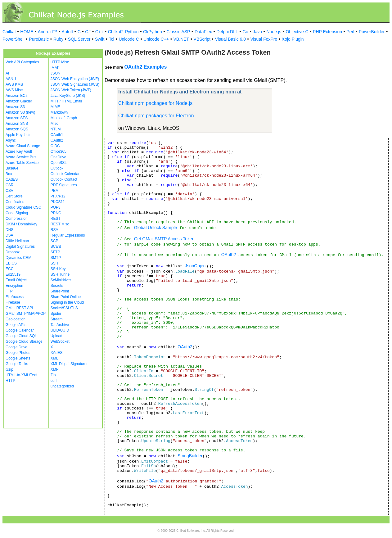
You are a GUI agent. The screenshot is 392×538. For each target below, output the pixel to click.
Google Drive (16, 347)
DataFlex (203, 32)
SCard (56, 246)
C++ (99, 32)
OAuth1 (57, 135)
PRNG (56, 213)
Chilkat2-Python (123, 32)
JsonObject (196, 266)
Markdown (59, 112)
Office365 (59, 151)
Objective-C (297, 32)
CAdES (12, 179)
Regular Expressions (68, 235)
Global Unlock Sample (156, 228)
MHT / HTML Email (66, 101)
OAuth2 (57, 140)
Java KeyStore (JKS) (68, 96)
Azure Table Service (22, 163)
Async (11, 140)
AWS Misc (14, 90)
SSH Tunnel (61, 274)
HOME (27, 32)
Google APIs (16, 325)
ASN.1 (11, 79)
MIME (55, 107)
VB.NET (181, 39)
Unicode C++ (156, 39)
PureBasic (39, 39)
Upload (56, 336)
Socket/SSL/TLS (64, 308)
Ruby (59, 39)
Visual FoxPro (264, 39)
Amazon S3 (15, 107)
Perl (351, 32)
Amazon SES (17, 118)
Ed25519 (13, 274)
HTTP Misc (60, 62)
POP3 (56, 207)
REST (56, 219)
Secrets (57, 286)
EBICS (11, 263)
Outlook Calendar (65, 174)
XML (54, 358)
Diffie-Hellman (17, 241)
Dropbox (13, 252)
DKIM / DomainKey (21, 224)
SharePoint (60, 291)
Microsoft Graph (64, 118)
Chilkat (9, 32)
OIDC (55, 146)
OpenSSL (59, 163)
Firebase (13, 302)
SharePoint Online (66, 297)
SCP (54, 241)
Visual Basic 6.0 (230, 39)
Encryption (14, 286)
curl (54, 381)
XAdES (57, 353)
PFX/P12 (58, 196)
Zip (53, 375)
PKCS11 (58, 202)
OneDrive (59, 157)
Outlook (57, 168)
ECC (9, 269)
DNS (9, 230)
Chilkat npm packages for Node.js (155, 103)
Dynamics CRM (18, 258)
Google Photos (18, 353)
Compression (17, 219)
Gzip (9, 369)
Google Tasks (17, 364)
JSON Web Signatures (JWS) (75, 84)
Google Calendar (20, 330)
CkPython (153, 32)
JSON (56, 73)
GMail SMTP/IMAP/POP (26, 314)
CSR (9, 185)
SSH (54, 263)
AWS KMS (14, 84)
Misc (54, 124)
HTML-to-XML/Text (21, 375)
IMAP (55, 68)
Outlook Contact (64, 179)
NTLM (56, 129)
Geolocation (16, 319)
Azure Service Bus (21, 157)
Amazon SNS (17, 124)
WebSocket (60, 341)
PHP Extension (327, 32)
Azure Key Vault (19, 151)
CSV (9, 191)
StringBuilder (190, 456)
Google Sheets (18, 358)
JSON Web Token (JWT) (71, 90)
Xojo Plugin (293, 39)
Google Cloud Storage (24, 341)
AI (7, 73)
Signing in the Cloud (67, 302)
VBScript (202, 39)
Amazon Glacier (19, 101)
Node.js (274, 32)
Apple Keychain (18, 135)
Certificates (15, 202)
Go (245, 32)
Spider (56, 314)
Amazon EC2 (17, 96)
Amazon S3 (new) (20, 112)
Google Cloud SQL (21, 336)
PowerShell (14, 39)
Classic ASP (178, 32)
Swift (100, 39)
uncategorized (62, 386)
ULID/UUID (60, 330)
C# (88, 32)
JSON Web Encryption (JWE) (75, 79)
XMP (55, 369)
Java (257, 32)
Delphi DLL (227, 32)
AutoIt (68, 32)
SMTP (56, 258)
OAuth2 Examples (145, 67)
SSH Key (58, 269)
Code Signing (17, 213)
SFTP (55, 252)
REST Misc (60, 224)
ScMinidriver (61, 280)
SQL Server (79, 39)
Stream (57, 319)
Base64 (12, 168)
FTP (9, 291)
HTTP (10, 381)
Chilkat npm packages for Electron (156, 116)
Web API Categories (22, 62)
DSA (9, 235)
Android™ (47, 32)
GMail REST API (19, 308)
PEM (55, 191)
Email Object (16, 280)
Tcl (112, 39)
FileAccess (15, 297)
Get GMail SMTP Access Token (164, 239)
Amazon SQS (17, 129)
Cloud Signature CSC (23, 207)
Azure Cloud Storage (23, 146)
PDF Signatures (64, 185)
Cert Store (14, 196)
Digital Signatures (20, 246)
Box (9, 174)
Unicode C (129, 39)
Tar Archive (60, 325)
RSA (54, 230)
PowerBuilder (372, 32)
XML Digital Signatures (70, 364)
